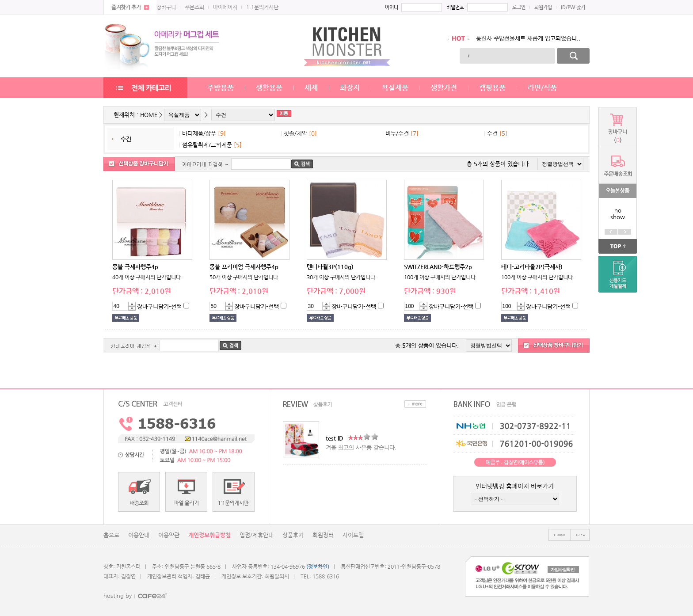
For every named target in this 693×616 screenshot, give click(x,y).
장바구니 (166, 7)
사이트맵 (353, 535)
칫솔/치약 (295, 133)
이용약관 (169, 535)
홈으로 (111, 535)
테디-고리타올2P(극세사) (532, 267)
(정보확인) (318, 567)
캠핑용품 (492, 88)
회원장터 (323, 535)
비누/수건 (397, 133)
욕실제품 (395, 88)
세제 (311, 88)
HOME (149, 115)
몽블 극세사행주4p (135, 267)
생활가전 (444, 88)
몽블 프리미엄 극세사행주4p (244, 267)
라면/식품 (542, 88)
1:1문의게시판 (262, 7)
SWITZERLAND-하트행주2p (438, 267)
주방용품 (221, 88)
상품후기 (293, 535)
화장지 (350, 88)
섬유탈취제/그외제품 (207, 145)
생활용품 (269, 88)
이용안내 (139, 535)
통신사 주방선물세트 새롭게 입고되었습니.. (528, 38)
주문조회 (194, 7)
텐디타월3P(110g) (330, 267)
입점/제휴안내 (257, 535)
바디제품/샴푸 (199, 133)
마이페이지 (225, 7)
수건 (126, 139)
